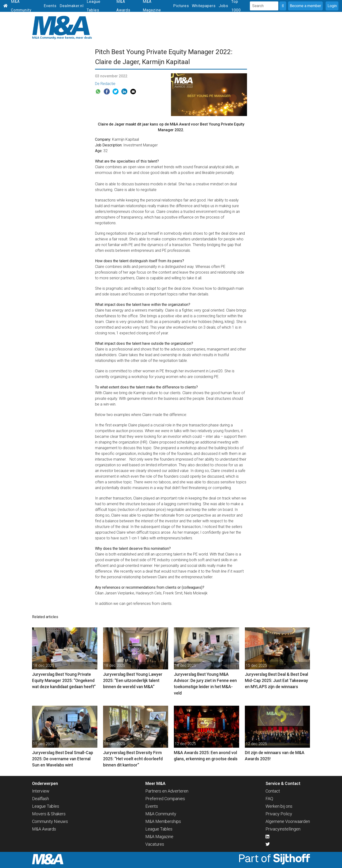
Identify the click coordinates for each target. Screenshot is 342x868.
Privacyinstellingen (283, 829)
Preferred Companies (165, 799)
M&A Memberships (163, 821)
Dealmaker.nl (72, 6)
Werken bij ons (279, 806)
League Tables (46, 806)
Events (50, 6)
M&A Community (161, 814)
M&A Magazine (159, 837)
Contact (273, 791)
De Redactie (105, 84)
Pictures (181, 6)
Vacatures (155, 844)
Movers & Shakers (49, 814)
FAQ (269, 799)
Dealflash (40, 799)
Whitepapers (204, 6)
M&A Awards (44, 829)
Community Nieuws (50, 821)
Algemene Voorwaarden (288, 821)
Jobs (223, 6)
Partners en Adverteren (167, 791)
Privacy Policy (279, 814)
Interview (41, 791)
